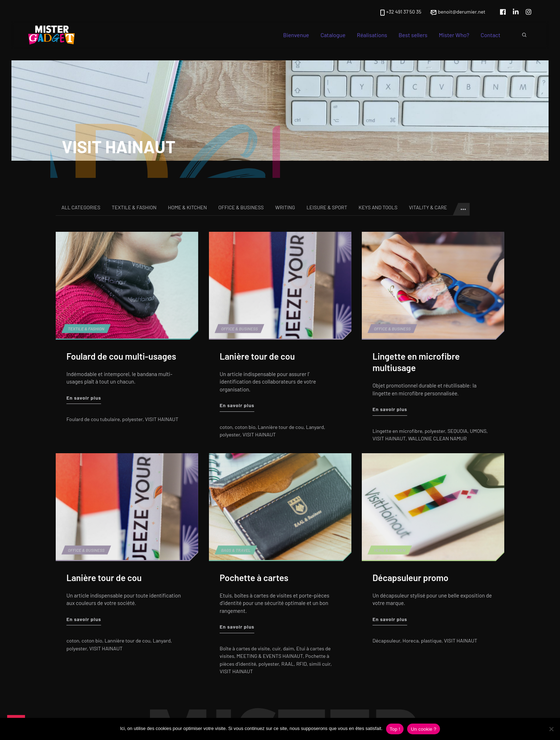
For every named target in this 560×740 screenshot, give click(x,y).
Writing (285, 207)
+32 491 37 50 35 (400, 12)
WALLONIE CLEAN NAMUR (437, 438)
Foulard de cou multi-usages (121, 356)
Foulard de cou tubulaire (93, 419)
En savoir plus (84, 397)
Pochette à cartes (254, 577)
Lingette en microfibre (397, 431)
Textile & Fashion (134, 207)
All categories (81, 207)
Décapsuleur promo (411, 577)
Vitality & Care (428, 207)
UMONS (478, 431)
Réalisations (372, 35)
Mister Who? (454, 35)
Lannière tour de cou (281, 427)
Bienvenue (296, 35)
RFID (301, 663)
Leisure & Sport (327, 207)
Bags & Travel (236, 550)
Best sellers (413, 35)
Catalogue (333, 35)
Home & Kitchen (187, 207)
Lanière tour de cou (257, 356)
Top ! (395, 729)
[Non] (551, 729)
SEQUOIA (457, 431)
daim (288, 648)
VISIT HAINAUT (162, 419)
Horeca (411, 641)
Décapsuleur (386, 641)
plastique (431, 641)
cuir (276, 648)
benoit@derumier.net (457, 12)
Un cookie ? (423, 729)
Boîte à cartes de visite (245, 648)
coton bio (245, 427)
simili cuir (320, 663)
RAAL (287, 663)
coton (226, 427)
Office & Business (241, 207)
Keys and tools (378, 207)
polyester (132, 419)
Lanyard (315, 427)
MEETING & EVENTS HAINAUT (270, 656)
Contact (491, 35)
